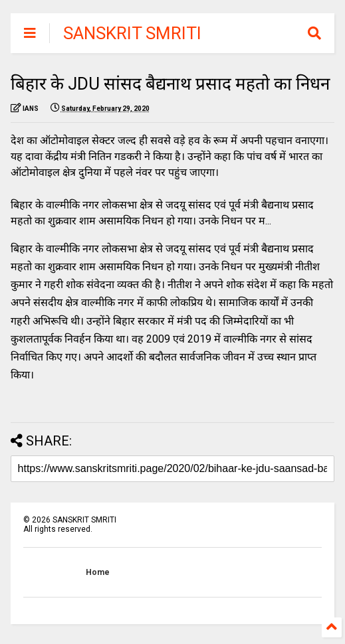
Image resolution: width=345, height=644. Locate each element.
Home (98, 572)
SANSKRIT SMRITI (132, 33)
